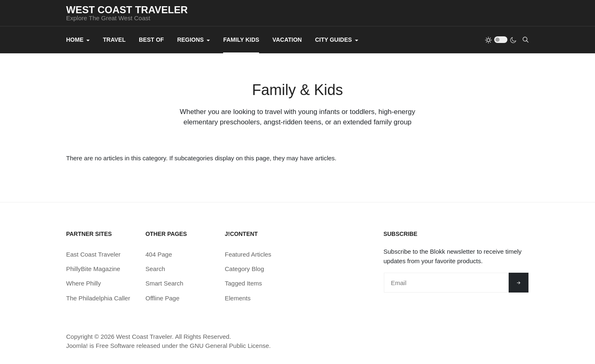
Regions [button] (194, 40)
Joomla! (77, 346)
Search (155, 269)
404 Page (159, 254)
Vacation (287, 40)
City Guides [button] (336, 40)
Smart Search (164, 283)
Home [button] (78, 40)
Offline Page (162, 298)
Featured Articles (248, 254)
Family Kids (241, 40)
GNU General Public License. (230, 346)
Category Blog (244, 269)
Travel (114, 40)
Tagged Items (243, 283)
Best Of (151, 40)
